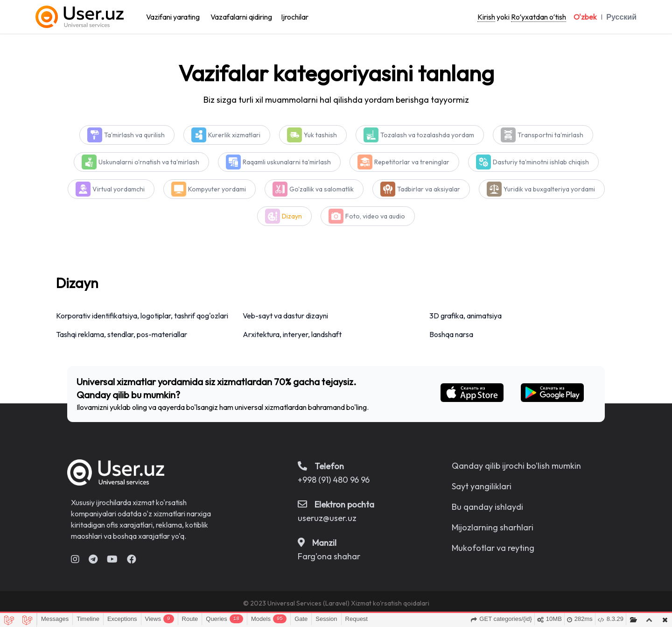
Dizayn (292, 216)
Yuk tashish (320, 135)
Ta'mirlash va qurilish (134, 135)
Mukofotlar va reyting (493, 548)
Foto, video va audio (375, 216)
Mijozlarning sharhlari (493, 527)
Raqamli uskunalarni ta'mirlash (287, 162)
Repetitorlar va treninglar (412, 162)
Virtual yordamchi (119, 189)
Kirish (486, 17)
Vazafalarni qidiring (241, 17)
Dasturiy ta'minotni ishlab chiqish (541, 162)
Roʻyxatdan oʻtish (539, 17)
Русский (621, 17)
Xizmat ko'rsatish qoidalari (390, 603)
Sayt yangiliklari (482, 486)
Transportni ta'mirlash (550, 135)
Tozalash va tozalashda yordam (427, 135)
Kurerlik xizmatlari (234, 135)
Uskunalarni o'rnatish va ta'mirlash (149, 162)
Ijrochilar (295, 17)
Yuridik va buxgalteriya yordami (549, 189)
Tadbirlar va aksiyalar (429, 189)
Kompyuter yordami (217, 189)
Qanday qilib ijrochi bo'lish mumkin (516, 466)
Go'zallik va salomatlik (322, 189)
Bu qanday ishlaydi (487, 507)
